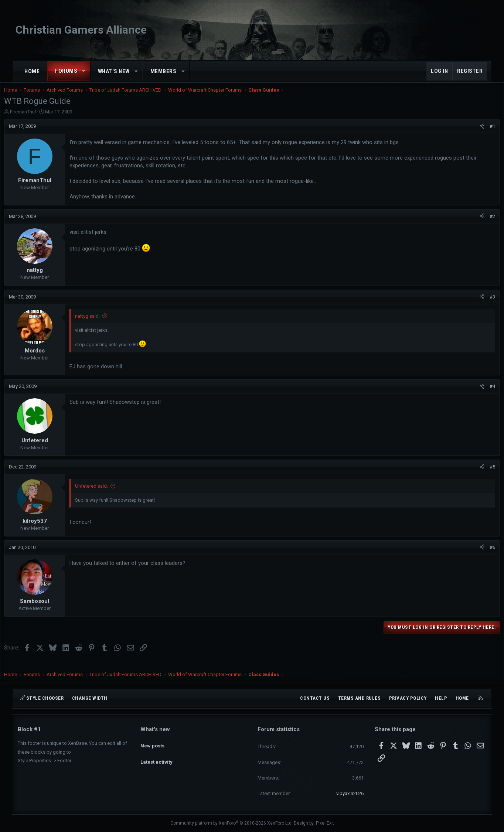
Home (32, 71)
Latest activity (156, 756)
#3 (479, 304)
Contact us (315, 698)
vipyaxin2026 (350, 793)
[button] (84, 71)
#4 (479, 394)
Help (441, 698)
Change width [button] (90, 698)
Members (164, 71)
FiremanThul (37, 119)
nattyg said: (101, 323)
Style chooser (42, 698)
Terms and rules (360, 698)
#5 (479, 474)
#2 (479, 224)
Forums (66, 71)
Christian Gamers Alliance (81, 30)
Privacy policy (408, 698)
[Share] (468, 134)
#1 (479, 134)
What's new (114, 71)
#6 (479, 555)
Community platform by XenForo (231, 823)
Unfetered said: (105, 493)
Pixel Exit (325, 823)
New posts (152, 742)
